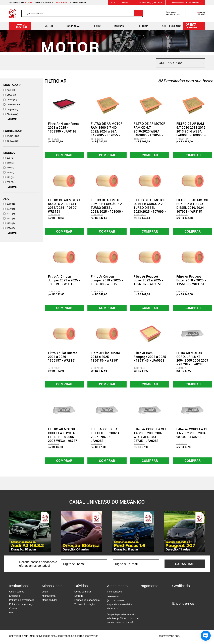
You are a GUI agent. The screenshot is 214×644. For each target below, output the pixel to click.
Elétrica (140, 26)
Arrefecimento (169, 26)
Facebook (175, 611)
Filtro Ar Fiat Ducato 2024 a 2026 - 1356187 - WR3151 (63, 358)
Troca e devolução (85, 606)
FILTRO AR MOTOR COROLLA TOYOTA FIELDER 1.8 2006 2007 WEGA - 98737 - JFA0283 (64, 438)
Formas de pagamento (87, 602)
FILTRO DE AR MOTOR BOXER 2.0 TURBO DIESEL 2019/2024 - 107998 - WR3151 (192, 206)
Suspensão (71, 26)
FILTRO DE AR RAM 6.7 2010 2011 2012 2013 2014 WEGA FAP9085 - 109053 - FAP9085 (191, 131)
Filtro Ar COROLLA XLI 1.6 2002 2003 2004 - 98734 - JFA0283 (192, 435)
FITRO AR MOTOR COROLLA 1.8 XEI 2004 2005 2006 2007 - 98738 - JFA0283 (192, 360)
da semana (194, 26)
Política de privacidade (22, 602)
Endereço (15, 598)
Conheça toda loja (19, 26)
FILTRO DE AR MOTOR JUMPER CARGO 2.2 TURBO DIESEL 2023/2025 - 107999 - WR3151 (150, 208)
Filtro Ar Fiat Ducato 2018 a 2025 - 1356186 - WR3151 (105, 358)
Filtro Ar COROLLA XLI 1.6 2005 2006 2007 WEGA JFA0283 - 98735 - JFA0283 (150, 436)
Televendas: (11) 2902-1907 (148, 3)
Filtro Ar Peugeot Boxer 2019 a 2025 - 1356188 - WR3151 (191, 281)
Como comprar (83, 593)
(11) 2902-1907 (116, 602)
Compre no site (78, 3)
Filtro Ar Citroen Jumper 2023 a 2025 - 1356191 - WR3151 (64, 281)
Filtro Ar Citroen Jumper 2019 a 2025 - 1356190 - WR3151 (107, 281)
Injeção (117, 26)
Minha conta (49, 598)
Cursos (125, 3)
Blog (113, 3)
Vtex (198, 638)
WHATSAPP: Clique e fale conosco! (185, 3)
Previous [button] (7, 533)
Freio (95, 26)
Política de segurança (21, 606)
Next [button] (207, 533)
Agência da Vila (186, 638)
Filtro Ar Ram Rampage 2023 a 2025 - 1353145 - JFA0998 (150, 358)
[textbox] (82, 13)
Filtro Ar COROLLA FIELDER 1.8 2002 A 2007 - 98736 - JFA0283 (105, 436)
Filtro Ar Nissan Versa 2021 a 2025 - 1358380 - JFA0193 (64, 127)
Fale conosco (114, 593)
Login (45, 593)
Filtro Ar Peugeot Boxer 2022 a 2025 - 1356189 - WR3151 (148, 281)
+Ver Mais (12, 119)
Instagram (181, 611)
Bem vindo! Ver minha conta (170, 13)
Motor (46, 26)
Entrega (79, 598)
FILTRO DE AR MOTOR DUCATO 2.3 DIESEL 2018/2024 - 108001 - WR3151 (64, 206)
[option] (30, 533)
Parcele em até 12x (51, 3)
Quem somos (17, 593)
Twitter (186, 611)
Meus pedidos (50, 602)
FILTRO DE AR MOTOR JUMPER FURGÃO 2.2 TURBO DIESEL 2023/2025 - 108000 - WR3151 (107, 208)
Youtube (192, 611)
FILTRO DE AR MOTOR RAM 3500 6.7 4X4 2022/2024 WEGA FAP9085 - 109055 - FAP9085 (107, 131)
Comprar (64, 155)
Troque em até (21, 3)
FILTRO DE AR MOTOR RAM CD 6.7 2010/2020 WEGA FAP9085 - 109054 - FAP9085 (149, 131)
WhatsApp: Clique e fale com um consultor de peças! (123, 620)
